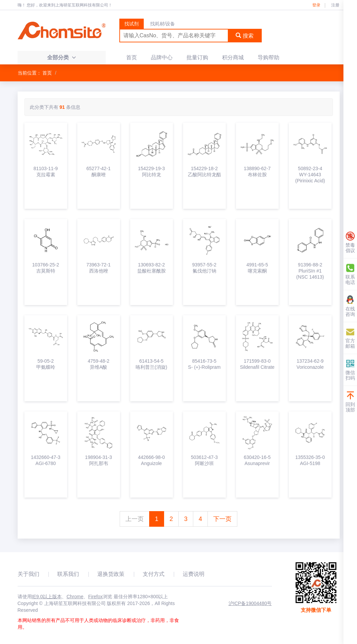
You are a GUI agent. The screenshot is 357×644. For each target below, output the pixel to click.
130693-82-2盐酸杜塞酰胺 (152, 268)
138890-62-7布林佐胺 (257, 172)
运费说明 (194, 574)
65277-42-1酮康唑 (99, 172)
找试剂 (132, 24)
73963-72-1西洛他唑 (99, 268)
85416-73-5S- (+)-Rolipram (204, 364)
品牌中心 (162, 57)
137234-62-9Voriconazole (310, 364)
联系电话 (350, 274)
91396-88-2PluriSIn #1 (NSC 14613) (310, 271)
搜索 (244, 36)
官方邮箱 (350, 338)
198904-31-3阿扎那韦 (98, 460)
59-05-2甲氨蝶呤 (46, 364)
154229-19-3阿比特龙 (151, 172)
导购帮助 (269, 57)
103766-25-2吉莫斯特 (46, 268)
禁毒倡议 (350, 243)
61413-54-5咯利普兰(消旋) (151, 364)
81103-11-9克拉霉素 (46, 172)
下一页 (222, 519)
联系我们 (68, 574)
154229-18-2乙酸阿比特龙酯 (204, 172)
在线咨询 (350, 306)
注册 (335, 5)
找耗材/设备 (163, 24)
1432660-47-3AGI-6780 (46, 460)
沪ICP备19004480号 (250, 603)
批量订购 (197, 57)
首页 (132, 57)
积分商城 (233, 57)
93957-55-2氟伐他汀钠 (204, 268)
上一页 (135, 519)
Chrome (75, 597)
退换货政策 (111, 574)
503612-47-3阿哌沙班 (204, 460)
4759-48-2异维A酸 (99, 364)
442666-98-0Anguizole (151, 460)
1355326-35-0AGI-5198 (310, 460)
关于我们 (28, 574)
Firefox (95, 597)
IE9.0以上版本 (47, 597)
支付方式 (154, 574)
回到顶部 (350, 402)
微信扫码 (350, 370)
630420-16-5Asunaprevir (257, 460)
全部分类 (62, 57)
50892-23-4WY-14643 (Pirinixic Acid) (310, 175)
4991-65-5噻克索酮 (257, 268)
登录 (316, 5)
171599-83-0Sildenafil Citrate (257, 364)
